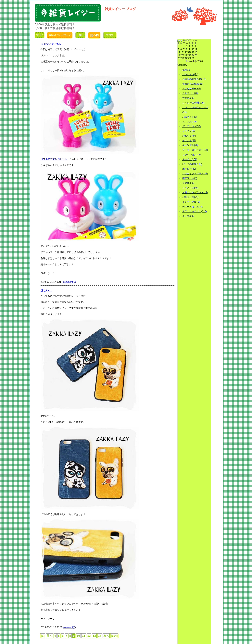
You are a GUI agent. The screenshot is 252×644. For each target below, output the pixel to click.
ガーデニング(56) (191, 126)
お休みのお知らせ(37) (194, 79)
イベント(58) (189, 140)
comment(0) (69, 282)
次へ (106, 636)
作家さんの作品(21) (193, 84)
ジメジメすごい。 (52, 44)
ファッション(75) (191, 155)
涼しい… (46, 290)
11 (84, 636)
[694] (114, 636)
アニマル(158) (190, 122)
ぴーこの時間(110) (192, 164)
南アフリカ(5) (190, 178)
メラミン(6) (189, 131)
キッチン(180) (190, 159)
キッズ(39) (188, 216)
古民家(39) (188, 98)
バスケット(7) (190, 117)
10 (78, 636)
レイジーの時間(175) (193, 103)
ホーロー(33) (189, 169)
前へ (49, 636)
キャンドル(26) (190, 145)
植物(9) (186, 70)
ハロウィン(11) (190, 74)
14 (100, 636)
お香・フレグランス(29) (195, 192)
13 (94, 636)
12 (89, 636)
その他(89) (188, 183)
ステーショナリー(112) (195, 211)
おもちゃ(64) (189, 136)
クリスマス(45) (190, 188)
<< (179, 41)
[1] (43, 636)
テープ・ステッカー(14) (195, 150)
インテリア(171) (191, 202)
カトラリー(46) (190, 93)
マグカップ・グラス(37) (195, 174)
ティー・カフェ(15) (193, 207)
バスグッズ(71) (190, 197)
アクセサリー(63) (191, 89)
